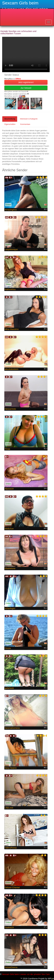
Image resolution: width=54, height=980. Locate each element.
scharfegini (10, 608)
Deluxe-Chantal (12, 887)
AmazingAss (11, 210)
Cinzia (8, 648)
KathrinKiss (10, 289)
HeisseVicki (10, 409)
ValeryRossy (11, 848)
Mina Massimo (12, 329)
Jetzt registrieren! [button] (26, 82)
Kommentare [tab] (25, 124)
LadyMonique (11, 249)
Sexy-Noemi (11, 768)
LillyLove (9, 808)
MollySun (9, 529)
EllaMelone (10, 568)
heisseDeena (11, 967)
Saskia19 (9, 927)
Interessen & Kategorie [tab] (29, 119)
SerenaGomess (12, 728)
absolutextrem (12, 369)
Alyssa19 (9, 489)
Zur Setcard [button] (26, 88)
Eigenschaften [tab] (10, 124)
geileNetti (9, 688)
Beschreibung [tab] (10, 119)
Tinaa (7, 449)
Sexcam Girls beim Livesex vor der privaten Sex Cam (26, 974)
